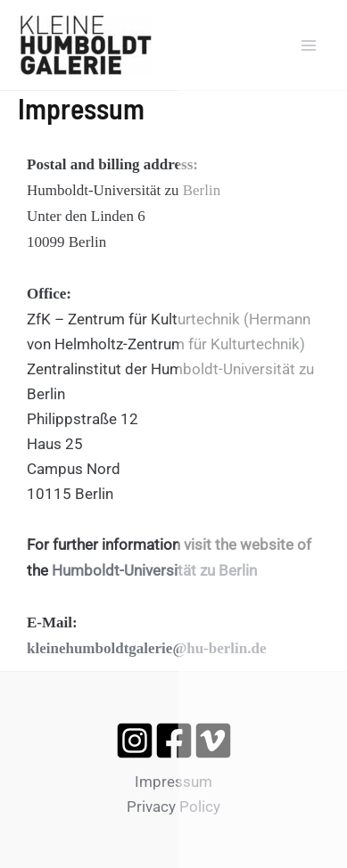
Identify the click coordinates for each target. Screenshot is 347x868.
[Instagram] (135, 741)
